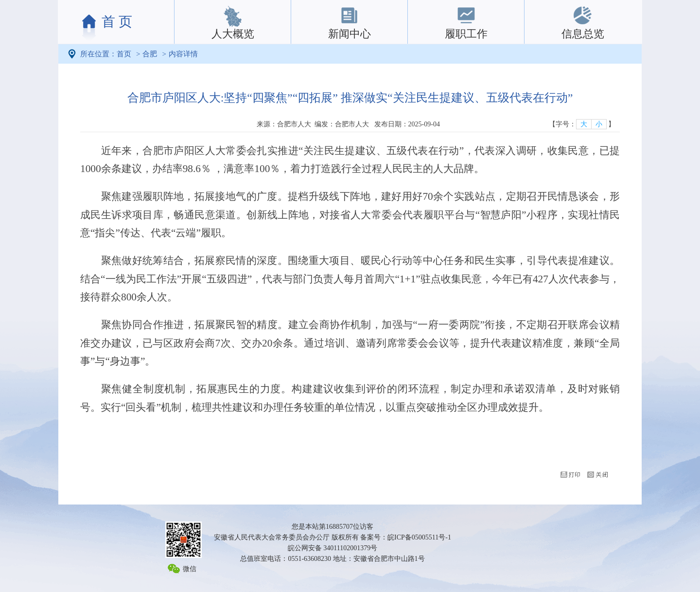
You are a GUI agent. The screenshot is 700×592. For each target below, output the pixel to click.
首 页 (117, 22)
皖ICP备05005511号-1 (419, 537)
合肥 (150, 54)
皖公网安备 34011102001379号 (332, 548)
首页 (124, 54)
